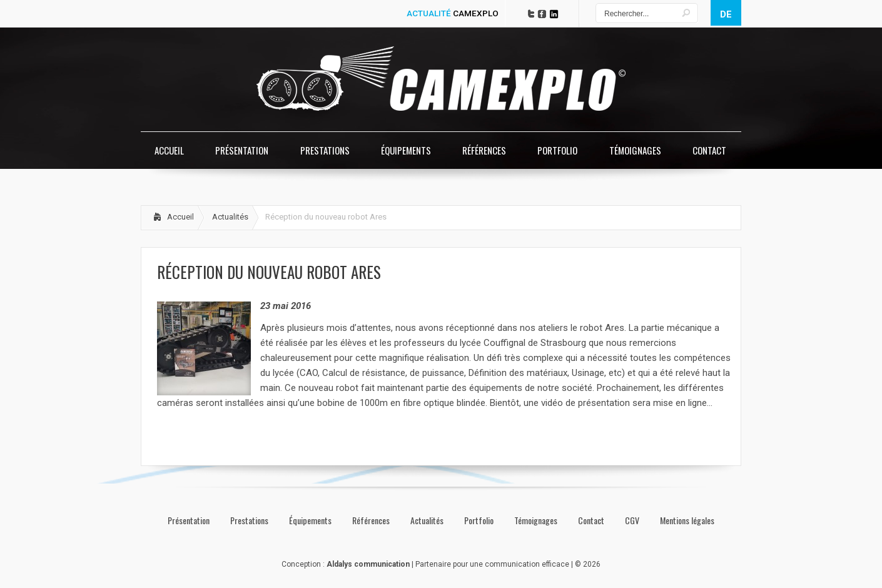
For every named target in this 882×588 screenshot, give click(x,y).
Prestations (249, 520)
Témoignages (536, 520)
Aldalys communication (368, 564)
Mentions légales (687, 520)
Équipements (310, 520)
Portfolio (479, 520)
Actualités (230, 217)
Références (371, 520)
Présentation (189, 520)
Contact (591, 520)
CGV (632, 520)
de (726, 14)
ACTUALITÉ (453, 13)
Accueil (180, 217)
